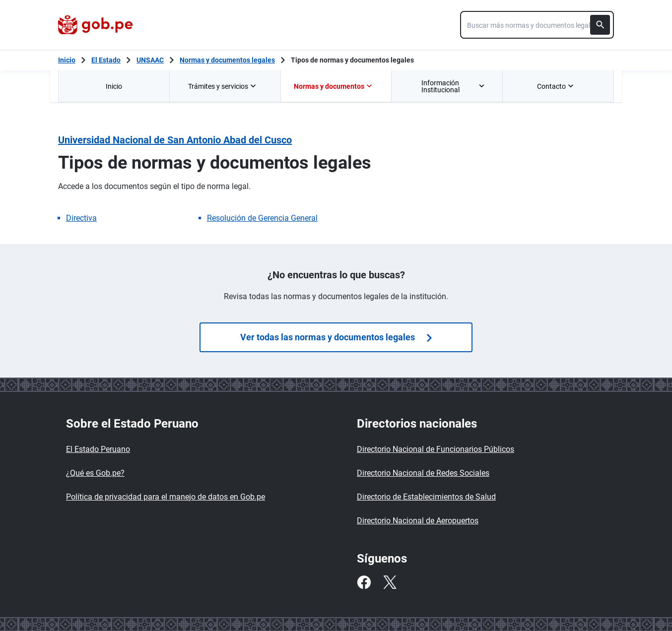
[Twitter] (390, 582)
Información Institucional (454, 86)
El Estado (106, 60)
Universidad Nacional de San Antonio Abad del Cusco (175, 140)
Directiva (81, 218)
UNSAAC (150, 60)
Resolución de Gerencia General (262, 218)
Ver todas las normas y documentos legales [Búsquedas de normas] (336, 337)
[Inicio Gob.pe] (67, 60)
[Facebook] (364, 582)
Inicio (114, 86)
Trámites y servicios (223, 86)
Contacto (556, 86)
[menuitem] (114, 86)
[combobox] (537, 25)
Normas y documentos (334, 86)
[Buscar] (600, 25)
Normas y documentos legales (227, 60)
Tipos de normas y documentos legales (352, 60)
